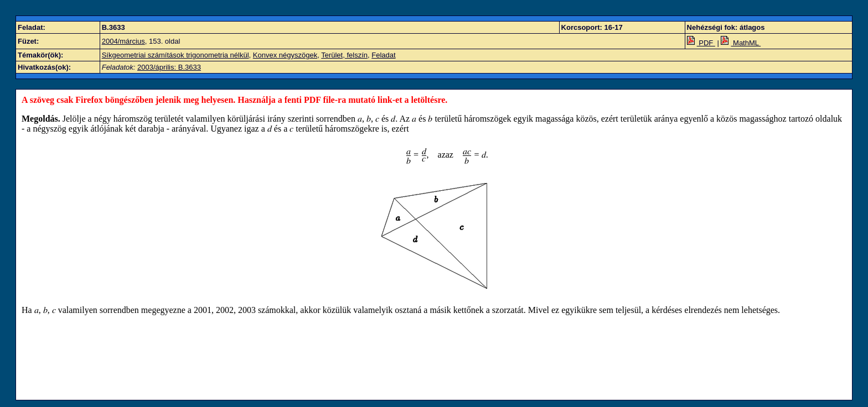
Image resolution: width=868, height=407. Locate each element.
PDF (701, 43)
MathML (741, 43)
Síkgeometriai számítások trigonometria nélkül (175, 55)
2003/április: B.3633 (169, 67)
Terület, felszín (344, 55)
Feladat (383, 55)
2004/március (123, 41)
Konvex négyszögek (285, 55)
